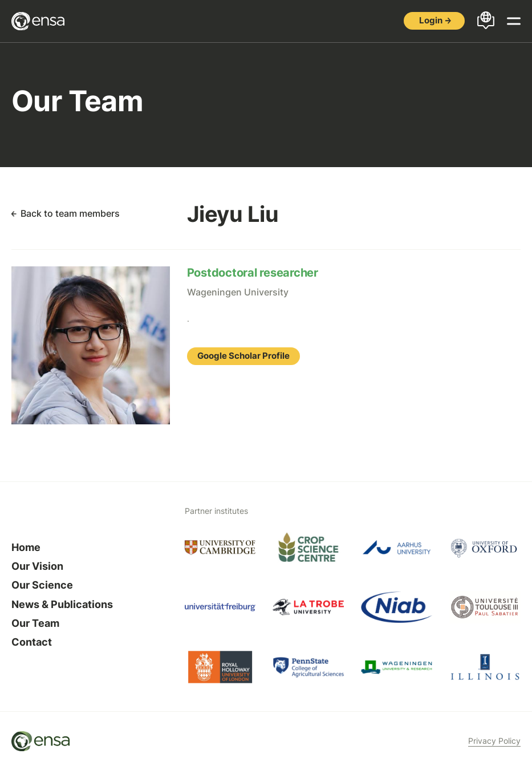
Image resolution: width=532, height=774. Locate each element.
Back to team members (70, 213)
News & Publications (62, 604)
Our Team (35, 623)
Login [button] (431, 20)
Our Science (42, 585)
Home (26, 547)
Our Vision (37, 566)
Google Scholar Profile (243, 356)
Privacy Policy (494, 741)
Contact (32, 642)
